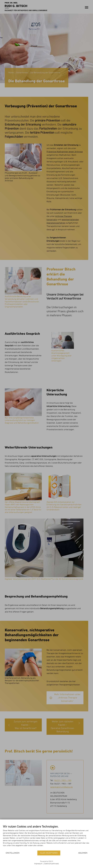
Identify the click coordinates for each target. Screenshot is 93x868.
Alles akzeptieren (49, 853)
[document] (46, 838)
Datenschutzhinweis (52, 864)
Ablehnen (83, 853)
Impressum (38, 864)
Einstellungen (13, 853)
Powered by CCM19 (47, 861)
